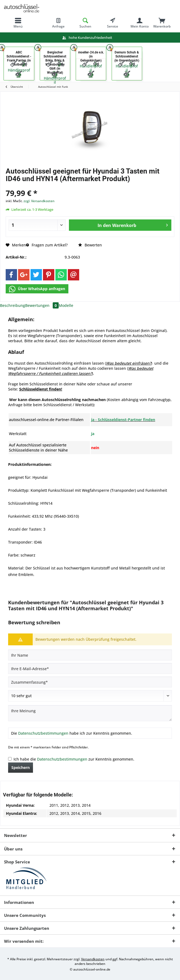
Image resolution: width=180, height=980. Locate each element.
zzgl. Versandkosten (39, 201)
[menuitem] (18, 23)
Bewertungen (42, 305)
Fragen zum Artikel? (47, 245)
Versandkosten (93, 959)
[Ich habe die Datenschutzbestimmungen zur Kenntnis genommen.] (10, 759)
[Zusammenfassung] (90, 682)
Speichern (21, 767)
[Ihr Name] (90, 655)
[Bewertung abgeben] (90, 696)
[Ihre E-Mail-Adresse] (90, 669)
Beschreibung (13, 305)
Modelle (66, 305)
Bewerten (90, 245)
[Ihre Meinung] (90, 713)
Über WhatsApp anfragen (37, 289)
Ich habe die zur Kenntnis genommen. (74, 759)
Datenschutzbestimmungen (43, 733)
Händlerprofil (55, 80)
